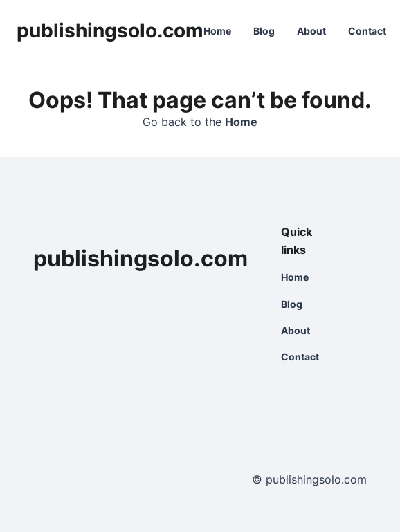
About (311, 31)
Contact (367, 31)
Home (217, 31)
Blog (264, 31)
